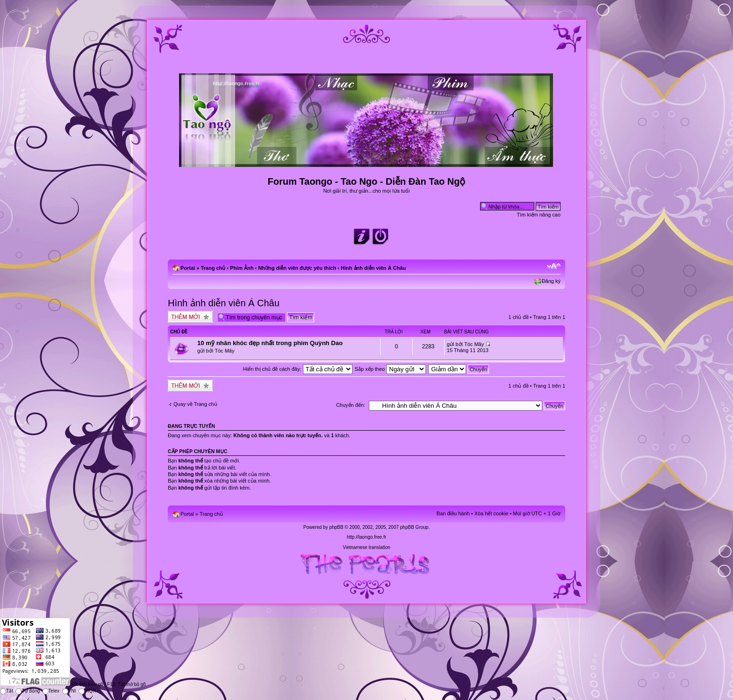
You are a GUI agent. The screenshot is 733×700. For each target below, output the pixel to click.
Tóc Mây (224, 351)
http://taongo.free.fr (367, 537)
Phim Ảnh (242, 268)
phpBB (336, 527)
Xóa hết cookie (492, 513)
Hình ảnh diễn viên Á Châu (373, 268)
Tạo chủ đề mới (190, 317)
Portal (188, 268)
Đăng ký (551, 281)
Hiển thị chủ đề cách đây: (298, 369)
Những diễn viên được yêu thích (297, 268)
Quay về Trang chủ (195, 404)
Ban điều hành (453, 513)
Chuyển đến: (351, 405)
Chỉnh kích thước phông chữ (554, 266)
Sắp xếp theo (391, 369)
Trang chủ (213, 268)
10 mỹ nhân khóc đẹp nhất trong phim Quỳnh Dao (270, 343)
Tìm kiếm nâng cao (539, 215)
